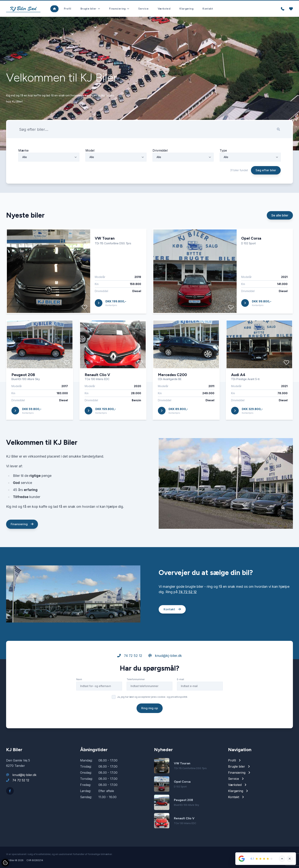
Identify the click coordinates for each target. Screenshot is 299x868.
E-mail (180, 697)
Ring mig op (150, 726)
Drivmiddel (160, 168)
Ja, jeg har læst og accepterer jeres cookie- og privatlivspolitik (152, 715)
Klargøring (186, 9)
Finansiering (22, 542)
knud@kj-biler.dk (165, 673)
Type (223, 168)
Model (90, 168)
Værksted (164, 9)
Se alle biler (280, 233)
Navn (79, 697)
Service (143, 9)
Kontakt (208, 9)
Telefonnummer (136, 697)
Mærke (23, 168)
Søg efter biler (266, 188)
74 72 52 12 (188, 610)
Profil (68, 9)
